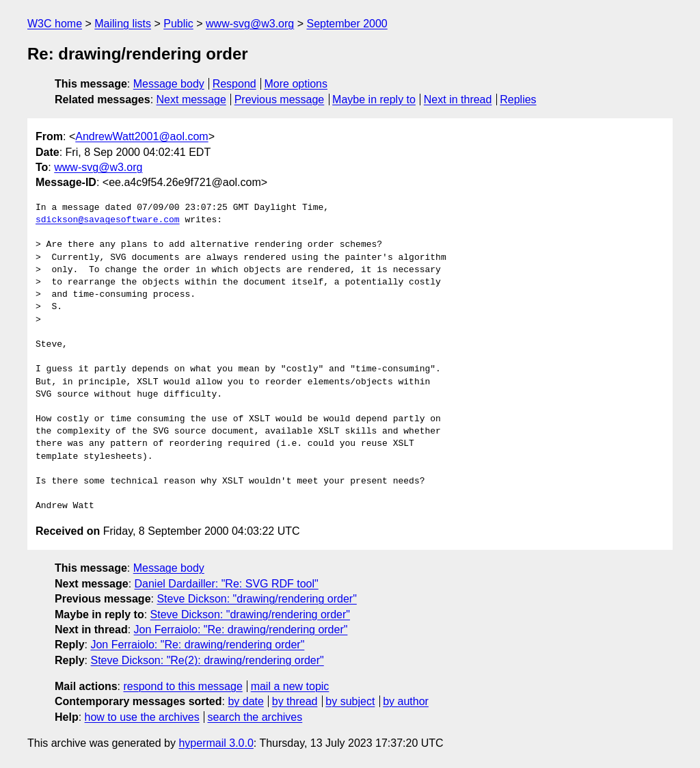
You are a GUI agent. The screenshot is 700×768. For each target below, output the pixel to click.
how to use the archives (142, 717)
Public (178, 24)
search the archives (255, 717)
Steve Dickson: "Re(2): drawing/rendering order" (207, 660)
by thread (295, 701)
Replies (518, 100)
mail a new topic (290, 686)
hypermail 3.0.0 (216, 743)
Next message (191, 100)
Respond (234, 84)
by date (245, 701)
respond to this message (183, 686)
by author (406, 701)
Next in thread (458, 100)
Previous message (280, 100)
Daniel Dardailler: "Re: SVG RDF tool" (227, 584)
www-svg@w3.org (250, 24)
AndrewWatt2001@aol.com (142, 136)
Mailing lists (123, 24)
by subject (350, 701)
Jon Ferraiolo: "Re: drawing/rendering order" (241, 630)
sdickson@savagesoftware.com (108, 220)
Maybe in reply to (374, 100)
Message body (169, 84)
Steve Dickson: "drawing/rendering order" (256, 599)
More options (296, 84)
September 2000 (347, 24)
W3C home (55, 24)
